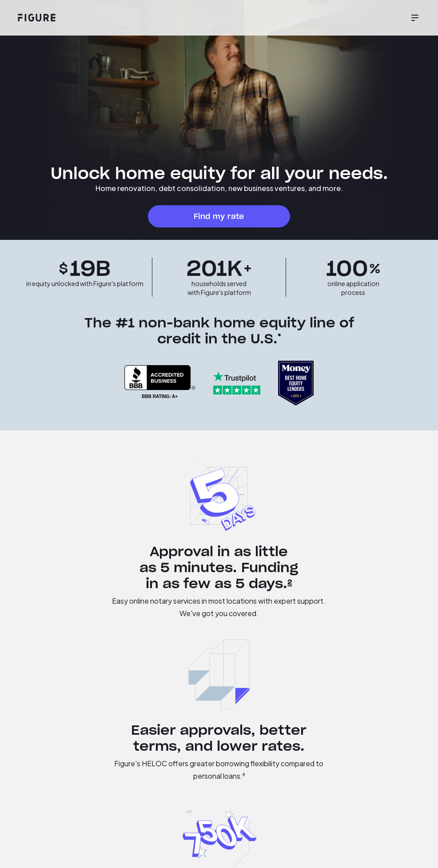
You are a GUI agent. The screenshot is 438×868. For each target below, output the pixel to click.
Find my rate (219, 216)
